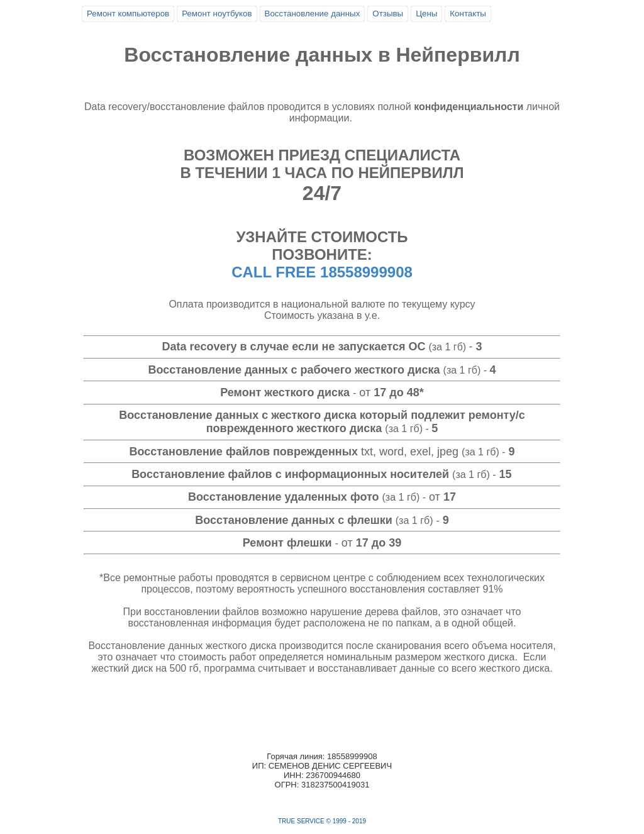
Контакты (468, 14)
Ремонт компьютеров (128, 14)
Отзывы (388, 14)
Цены (426, 14)
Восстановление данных (313, 14)
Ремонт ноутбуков (217, 14)
